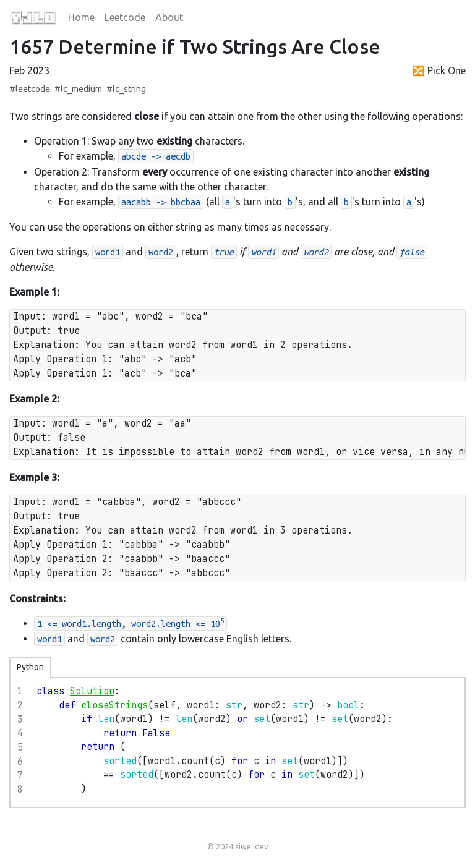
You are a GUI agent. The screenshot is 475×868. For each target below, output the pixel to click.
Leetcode (125, 17)
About (169, 17)
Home (81, 17)
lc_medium (81, 89)
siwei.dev (251, 846)
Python (30, 667)
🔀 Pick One (439, 70)
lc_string (129, 89)
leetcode (33, 89)
